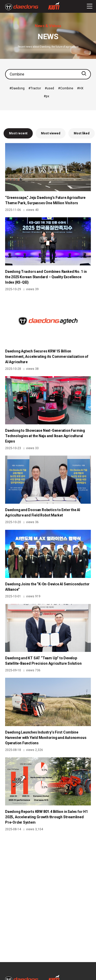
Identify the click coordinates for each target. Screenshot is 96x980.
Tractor (36, 88)
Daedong (18, 88)
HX (81, 88)
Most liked (82, 133)
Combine (67, 88)
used (50, 88)
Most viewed (51, 133)
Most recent (18, 133)
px (47, 96)
